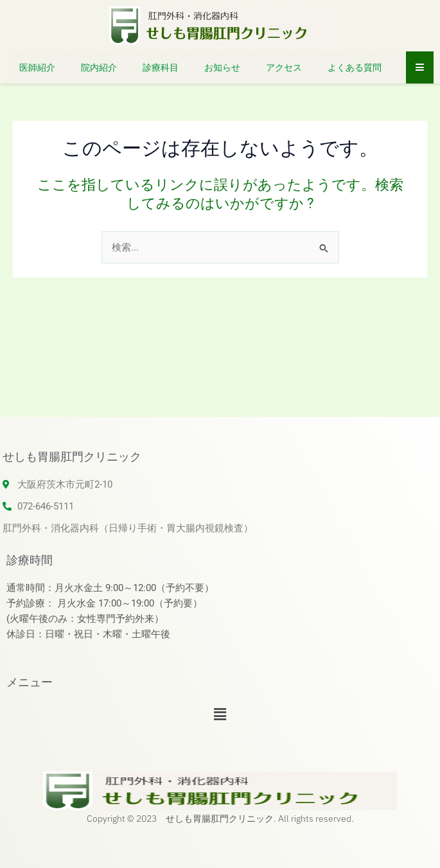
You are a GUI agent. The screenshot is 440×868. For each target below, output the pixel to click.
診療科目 (161, 67)
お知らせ (222, 67)
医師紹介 (37, 67)
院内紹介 (99, 67)
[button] (220, 714)
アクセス (284, 67)
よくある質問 (355, 67)
